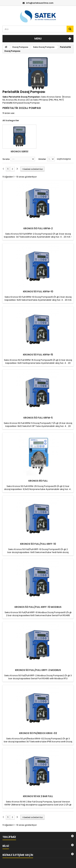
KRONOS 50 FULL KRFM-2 (38, 228)
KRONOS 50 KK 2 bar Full (38, 796)
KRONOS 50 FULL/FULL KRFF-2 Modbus (38, 670)
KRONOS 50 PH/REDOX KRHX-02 (38, 733)
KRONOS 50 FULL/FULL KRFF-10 (38, 544)
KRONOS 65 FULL (38, 481)
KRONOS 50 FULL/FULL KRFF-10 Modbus (38, 607)
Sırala (6, 159)
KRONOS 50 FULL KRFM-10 (38, 291)
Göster (42, 159)
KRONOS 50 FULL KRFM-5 (38, 418)
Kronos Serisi (19, 151)
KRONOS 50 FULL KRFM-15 (38, 355)
